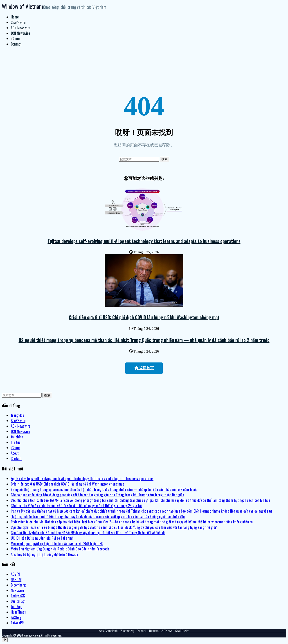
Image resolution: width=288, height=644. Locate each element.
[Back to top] (5, 640)
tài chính (17, 437)
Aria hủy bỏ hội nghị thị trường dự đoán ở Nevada (44, 554)
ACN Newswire (21, 28)
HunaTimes (18, 612)
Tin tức (16, 442)
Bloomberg (18, 585)
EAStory (16, 617)
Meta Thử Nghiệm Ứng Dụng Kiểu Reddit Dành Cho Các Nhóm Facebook (60, 549)
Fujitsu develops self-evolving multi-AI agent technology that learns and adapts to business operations (144, 241)
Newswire (17, 590)
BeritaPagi (18, 601)
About (15, 453)
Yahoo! (142, 631)
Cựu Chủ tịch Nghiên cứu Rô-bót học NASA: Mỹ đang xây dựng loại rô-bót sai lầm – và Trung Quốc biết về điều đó (88, 533)
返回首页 (144, 368)
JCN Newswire (20, 33)
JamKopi (17, 607)
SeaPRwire (18, 22)
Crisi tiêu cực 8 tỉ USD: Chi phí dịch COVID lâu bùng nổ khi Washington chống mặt (144, 317)
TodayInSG (18, 596)
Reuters (154, 631)
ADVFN (15, 574)
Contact (16, 44)
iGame (15, 39)
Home (15, 17)
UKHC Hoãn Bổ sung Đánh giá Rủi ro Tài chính (42, 538)
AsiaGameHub (108, 631)
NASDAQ (17, 580)
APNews (167, 631)
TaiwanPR (17, 623)
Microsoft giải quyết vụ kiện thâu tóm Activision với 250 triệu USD (57, 543)
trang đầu (17, 415)
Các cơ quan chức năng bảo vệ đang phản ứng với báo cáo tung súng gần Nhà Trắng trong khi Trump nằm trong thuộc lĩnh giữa (97, 495)
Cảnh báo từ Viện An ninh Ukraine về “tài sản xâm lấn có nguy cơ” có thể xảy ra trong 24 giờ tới (76, 506)
